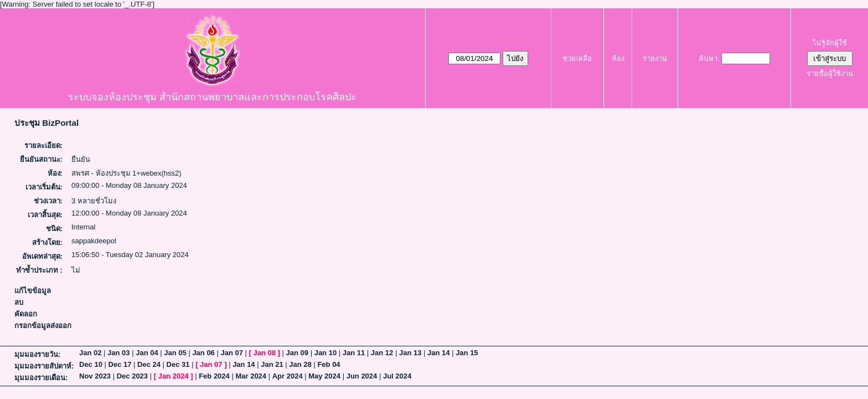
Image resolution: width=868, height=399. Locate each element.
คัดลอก (26, 314)
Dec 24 (149, 364)
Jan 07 (231, 353)
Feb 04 (329, 364)
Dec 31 (178, 364)
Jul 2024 (397, 376)
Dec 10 (91, 364)
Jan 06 (203, 353)
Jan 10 (325, 353)
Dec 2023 (132, 376)
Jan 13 (410, 353)
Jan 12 (382, 353)
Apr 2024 (288, 376)
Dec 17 (120, 364)
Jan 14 (438, 353)
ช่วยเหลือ (577, 58)
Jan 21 (272, 364)
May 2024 (324, 376)
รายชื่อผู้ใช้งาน (830, 73)
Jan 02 (90, 353)
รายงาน (655, 58)
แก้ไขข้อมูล (33, 291)
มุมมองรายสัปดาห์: (44, 366)
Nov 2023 (95, 376)
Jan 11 (354, 353)
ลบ (19, 302)
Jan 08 (265, 353)
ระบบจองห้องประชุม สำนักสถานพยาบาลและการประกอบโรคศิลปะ (212, 97)
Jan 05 (175, 353)
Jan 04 (147, 353)
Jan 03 (118, 353)
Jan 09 (297, 353)
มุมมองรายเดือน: (41, 378)
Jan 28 (300, 364)
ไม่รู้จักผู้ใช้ (830, 43)
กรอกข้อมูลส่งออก (43, 326)
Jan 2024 (174, 376)
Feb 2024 (214, 376)
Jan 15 (467, 353)
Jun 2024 (362, 376)
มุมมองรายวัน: (37, 354)
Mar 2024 (251, 376)
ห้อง (618, 58)
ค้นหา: (709, 58)
